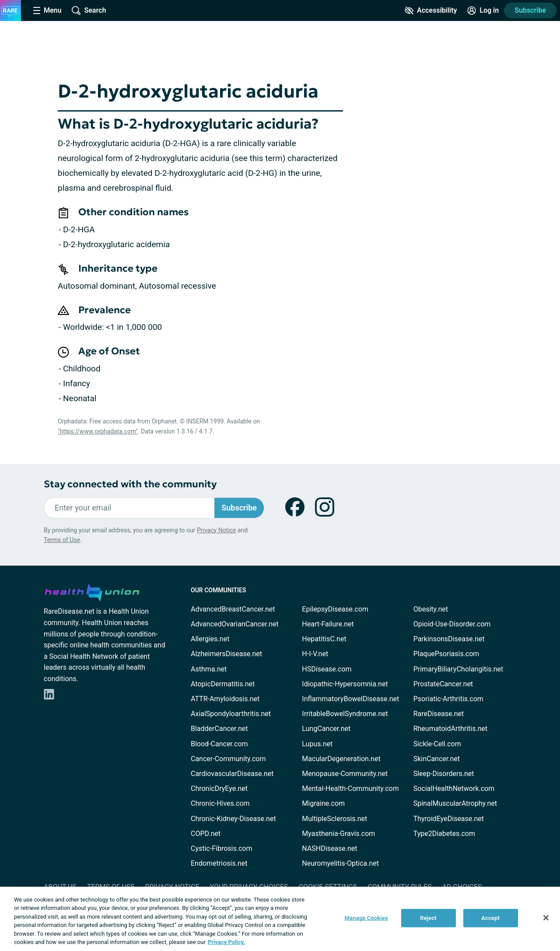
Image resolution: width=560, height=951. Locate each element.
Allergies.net (210, 639)
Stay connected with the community (130, 484)
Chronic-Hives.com (220, 803)
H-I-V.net (315, 654)
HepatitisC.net (324, 639)
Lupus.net (317, 744)
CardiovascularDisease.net (232, 774)
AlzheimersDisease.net (226, 654)
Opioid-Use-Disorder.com (452, 624)
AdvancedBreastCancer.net (233, 609)
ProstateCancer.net (443, 684)
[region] (280, 919)
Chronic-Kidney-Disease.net (233, 819)
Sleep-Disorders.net (444, 774)
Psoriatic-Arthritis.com (448, 699)
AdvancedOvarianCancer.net (235, 624)
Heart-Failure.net (328, 624)
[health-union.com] (92, 591)
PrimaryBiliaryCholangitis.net (458, 669)
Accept (490, 918)
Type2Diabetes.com (444, 834)
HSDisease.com (327, 669)
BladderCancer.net (219, 729)
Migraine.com (323, 803)
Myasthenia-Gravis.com (338, 834)
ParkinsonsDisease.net (449, 639)
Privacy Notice (216, 530)
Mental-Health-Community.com (350, 788)
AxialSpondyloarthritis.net (231, 714)
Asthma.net (209, 669)
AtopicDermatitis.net (223, 684)
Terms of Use (62, 540)
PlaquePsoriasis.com (446, 654)
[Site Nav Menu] (47, 10)
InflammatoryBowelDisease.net (350, 699)
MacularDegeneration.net (341, 759)
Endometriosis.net (219, 863)
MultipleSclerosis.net (334, 819)
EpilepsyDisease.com (335, 609)
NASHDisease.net (329, 848)
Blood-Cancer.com (219, 744)
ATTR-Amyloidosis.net (225, 699)
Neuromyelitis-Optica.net (340, 863)
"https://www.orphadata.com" (98, 431)
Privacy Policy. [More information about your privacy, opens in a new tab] (226, 942)
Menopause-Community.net (345, 774)
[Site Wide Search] (89, 10)
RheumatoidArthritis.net (451, 729)
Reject (428, 918)
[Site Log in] (483, 10)
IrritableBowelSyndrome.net (345, 714)
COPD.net (206, 834)
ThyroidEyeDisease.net (449, 819)
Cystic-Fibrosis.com (221, 848)
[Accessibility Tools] (431, 10)
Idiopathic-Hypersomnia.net (345, 684)
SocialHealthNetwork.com (454, 788)
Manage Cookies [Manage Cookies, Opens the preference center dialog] (366, 918)
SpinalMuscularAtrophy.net (455, 803)
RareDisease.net (439, 714)
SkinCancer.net (437, 759)
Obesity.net (431, 609)
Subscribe (530, 10)
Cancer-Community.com (228, 759)
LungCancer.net (326, 729)
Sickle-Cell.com (437, 744)
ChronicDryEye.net (219, 788)
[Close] (546, 918)
